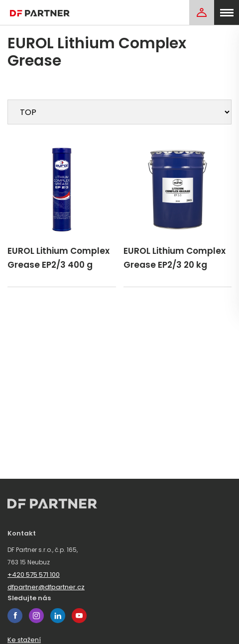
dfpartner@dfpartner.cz (46, 587)
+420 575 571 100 (34, 575)
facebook (15, 616)
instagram (36, 616)
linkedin (58, 616)
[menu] (227, 12)
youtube (79, 616)
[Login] (202, 12)
